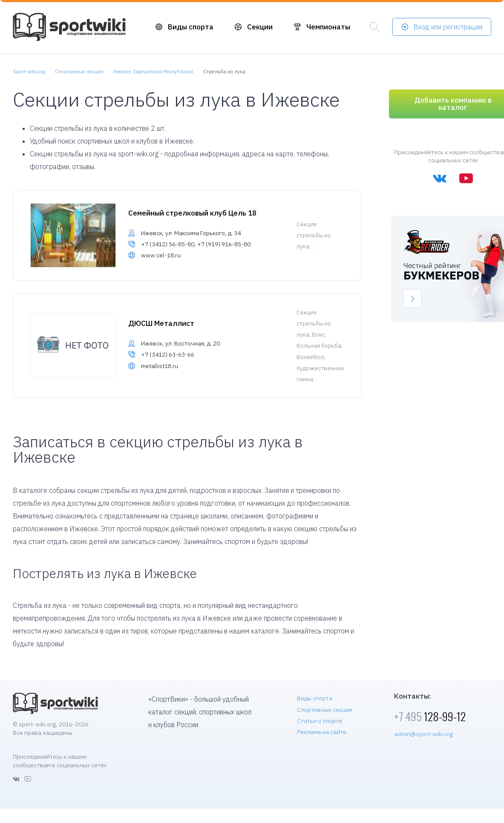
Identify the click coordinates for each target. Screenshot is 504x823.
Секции (260, 27)
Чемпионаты (328, 27)
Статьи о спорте (320, 721)
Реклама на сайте (322, 732)
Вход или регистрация (448, 27)
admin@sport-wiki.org (423, 734)
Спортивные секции (325, 710)
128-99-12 (430, 716)
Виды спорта (191, 27)
